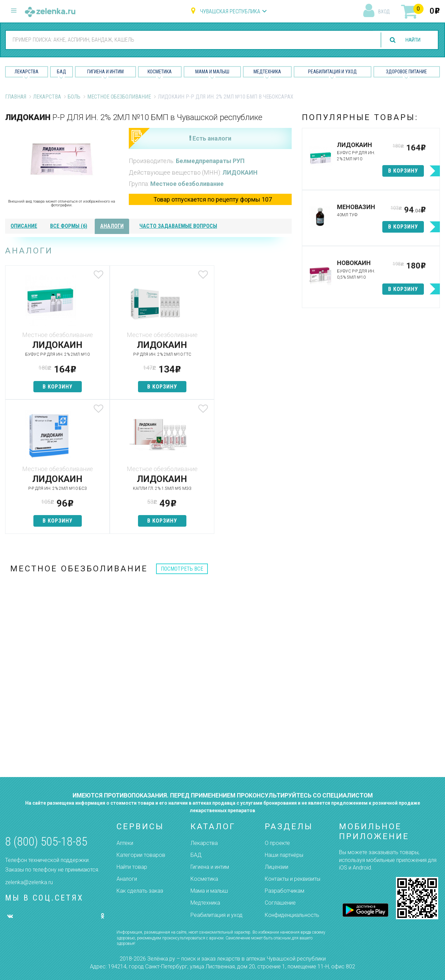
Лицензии (277, 867)
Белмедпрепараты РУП (210, 161)
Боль (74, 97)
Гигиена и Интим (105, 72)
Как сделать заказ (140, 891)
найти (412, 40)
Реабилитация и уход (332, 72)
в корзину (52, 387)
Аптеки (125, 843)
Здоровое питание (406, 72)
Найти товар (132, 867)
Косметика (160, 72)
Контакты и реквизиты (293, 879)
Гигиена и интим (210, 867)
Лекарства (27, 72)
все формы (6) (69, 226)
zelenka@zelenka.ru (29, 882)
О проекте (277, 843)
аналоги (112, 226)
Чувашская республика (230, 11)
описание (24, 226)
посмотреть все (182, 569)
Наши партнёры (284, 855)
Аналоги (127, 879)
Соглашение (280, 903)
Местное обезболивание (119, 97)
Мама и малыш (212, 72)
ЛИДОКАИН (240, 172)
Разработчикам (285, 891)
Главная (16, 97)
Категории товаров (141, 855)
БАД (62, 72)
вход (384, 12)
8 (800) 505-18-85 (46, 842)
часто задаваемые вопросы (178, 226)
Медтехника (267, 72)
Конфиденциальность (292, 915)
